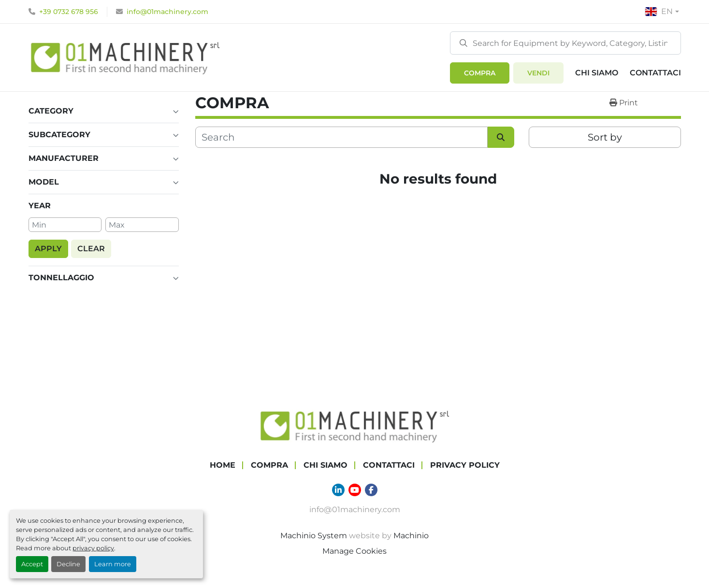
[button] (480, 73)
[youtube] (355, 490)
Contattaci (655, 73)
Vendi (538, 73)
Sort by (605, 137)
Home (223, 465)
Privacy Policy (465, 465)
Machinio (411, 536)
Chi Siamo (597, 73)
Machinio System (314, 536)
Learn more (113, 564)
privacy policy (93, 548)
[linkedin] (338, 490)
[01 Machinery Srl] (355, 425)
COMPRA (480, 73)
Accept (32, 564)
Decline (68, 564)
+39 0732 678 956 (69, 12)
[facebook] (371, 490)
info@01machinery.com (167, 12)
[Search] (565, 43)
